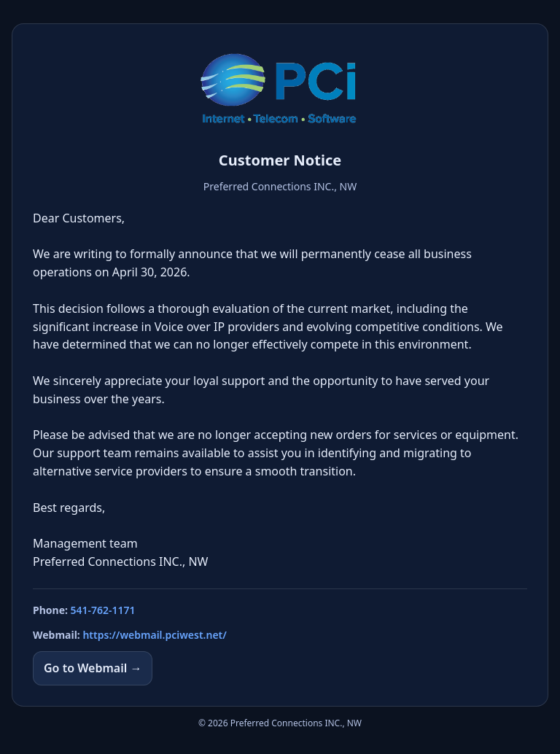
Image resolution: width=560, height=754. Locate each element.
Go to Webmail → (93, 668)
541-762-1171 (103, 610)
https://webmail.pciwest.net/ (154, 635)
